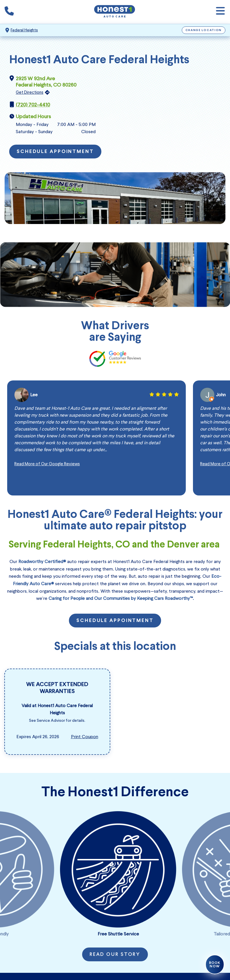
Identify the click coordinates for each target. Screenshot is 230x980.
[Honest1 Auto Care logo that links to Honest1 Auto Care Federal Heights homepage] (115, 12)
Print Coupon (85, 737)
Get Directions (30, 92)
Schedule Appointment (55, 152)
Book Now (215, 964)
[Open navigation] (220, 12)
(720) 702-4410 (33, 105)
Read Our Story (115, 955)
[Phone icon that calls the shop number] (9, 12)
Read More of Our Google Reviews (47, 464)
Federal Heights (24, 30)
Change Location (204, 30)
